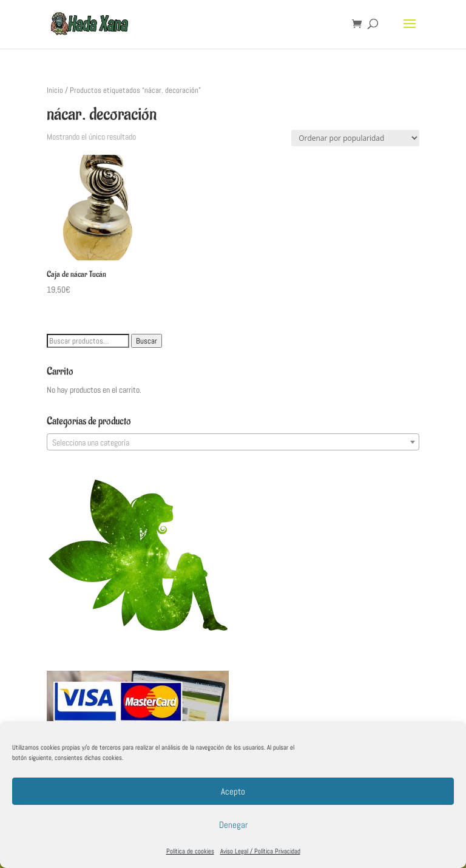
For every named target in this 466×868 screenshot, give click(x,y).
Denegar (233, 825)
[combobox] (233, 442)
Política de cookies (190, 851)
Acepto (233, 791)
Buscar (147, 341)
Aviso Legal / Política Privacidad (260, 851)
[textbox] (233, 442)
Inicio (55, 90)
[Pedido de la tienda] (355, 138)
